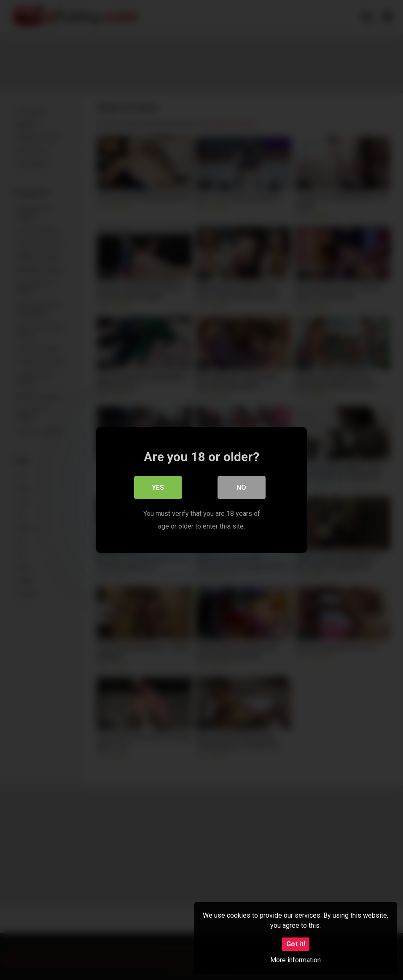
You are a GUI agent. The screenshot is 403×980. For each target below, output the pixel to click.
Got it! (296, 944)
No (242, 488)
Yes (158, 488)
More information (296, 960)
